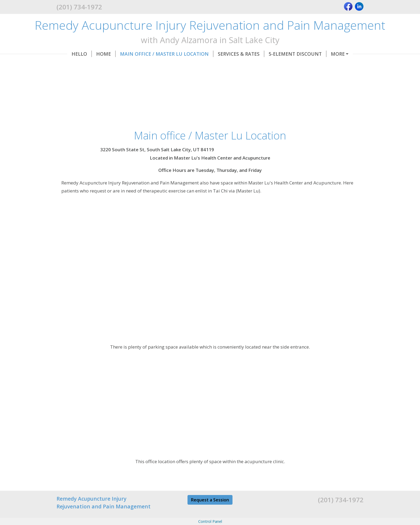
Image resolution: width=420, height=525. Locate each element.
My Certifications (113, 65)
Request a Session (210, 511)
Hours (72, 65)
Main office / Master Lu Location (156, 54)
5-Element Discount (287, 54)
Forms (331, 54)
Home (95, 54)
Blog (252, 65)
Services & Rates (230, 54)
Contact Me (161, 65)
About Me (199, 65)
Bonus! (230, 65)
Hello (71, 54)
